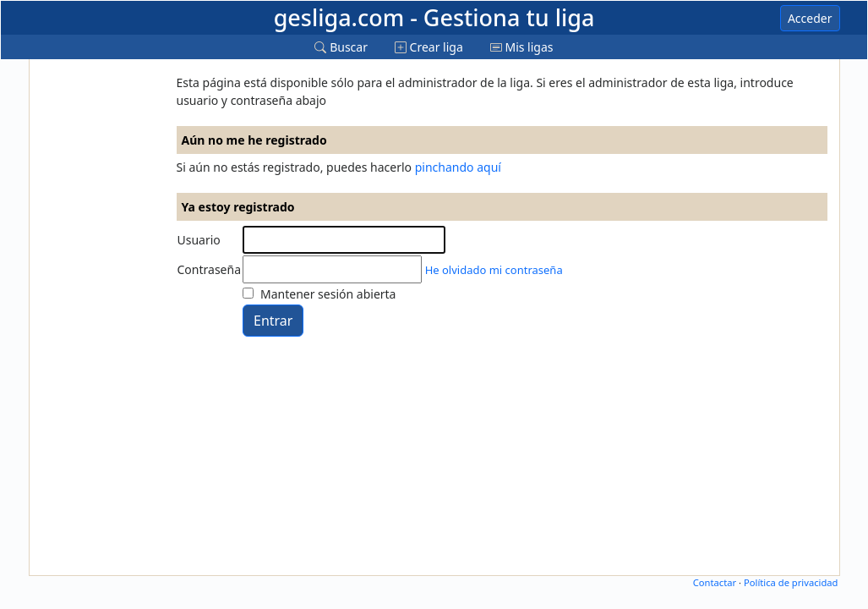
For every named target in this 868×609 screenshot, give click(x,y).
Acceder (810, 18)
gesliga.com (434, 17)
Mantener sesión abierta (328, 294)
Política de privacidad (791, 582)
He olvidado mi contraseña (494, 270)
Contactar (715, 582)
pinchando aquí (458, 167)
